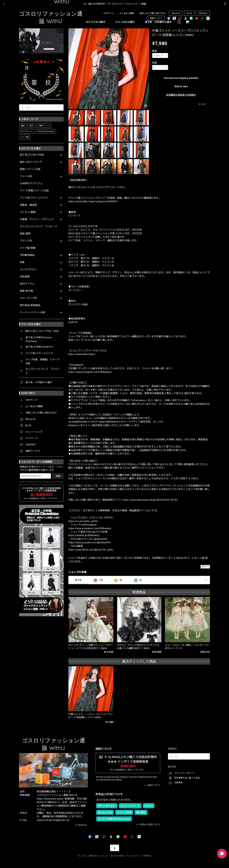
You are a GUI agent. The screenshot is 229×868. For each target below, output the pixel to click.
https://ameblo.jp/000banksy (84, 535)
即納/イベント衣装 (30, 169)
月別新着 (25, 277)
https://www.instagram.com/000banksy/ (90, 372)
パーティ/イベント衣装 (33, 313)
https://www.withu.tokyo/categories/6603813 (93, 201)
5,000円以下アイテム (31, 184)
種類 (154, 51)
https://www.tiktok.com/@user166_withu (91, 550)
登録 (58, 476)
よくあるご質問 (127, 13)
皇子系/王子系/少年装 (32, 155)
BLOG (189, 13)
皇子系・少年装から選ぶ (158, 22)
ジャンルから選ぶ (127, 22)
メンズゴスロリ (28, 270)
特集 (22, 262)
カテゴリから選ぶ (97, 22)
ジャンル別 (26, 176)
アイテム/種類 (28, 212)
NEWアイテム (27, 284)
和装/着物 (25, 234)
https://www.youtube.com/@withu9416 (90, 543)
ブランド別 (26, 241)
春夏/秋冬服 (26, 291)
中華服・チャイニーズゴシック (37, 219)
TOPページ (109, 13)
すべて (78, 580)
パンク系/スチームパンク (34, 198)
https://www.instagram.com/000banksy (90, 528)
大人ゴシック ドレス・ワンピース (38, 227)
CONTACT (203, 13)
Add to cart (181, 86)
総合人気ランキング (31, 162)
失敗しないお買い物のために (153, 13)
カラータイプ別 (28, 298)
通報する (205, 567)
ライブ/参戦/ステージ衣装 (34, 191)
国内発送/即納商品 (30, 305)
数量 (154, 63)
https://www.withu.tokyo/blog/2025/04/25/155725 (150, 500)
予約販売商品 (27, 255)
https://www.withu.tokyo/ (82, 354)
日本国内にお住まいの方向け (181, 95)
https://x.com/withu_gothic (83, 521)
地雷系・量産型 (28, 205)
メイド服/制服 (28, 248)
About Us (176, 13)
